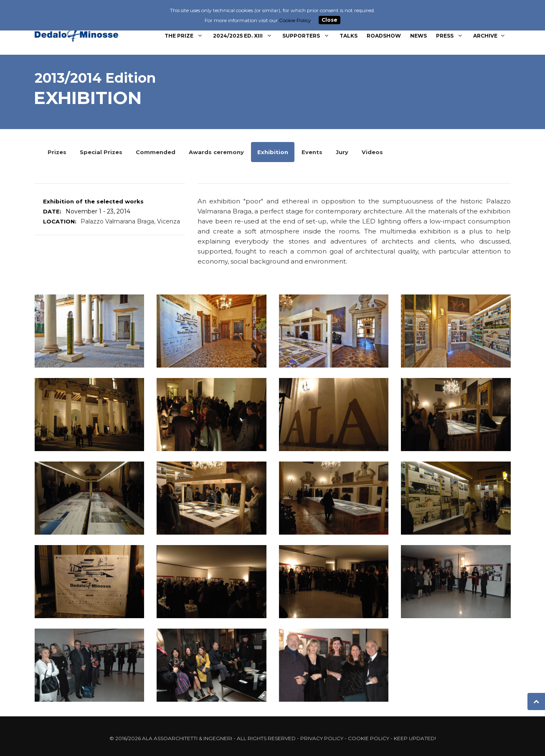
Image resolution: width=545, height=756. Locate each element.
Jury (342, 152)
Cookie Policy (369, 738)
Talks (349, 36)
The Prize (184, 36)
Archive (490, 36)
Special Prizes (101, 152)
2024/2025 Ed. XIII (243, 36)
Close (330, 20)
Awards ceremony (216, 152)
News (418, 36)
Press (450, 36)
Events (312, 152)
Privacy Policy (322, 738)
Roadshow (384, 36)
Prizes (57, 152)
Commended (156, 152)
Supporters (306, 36)
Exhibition (273, 152)
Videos (372, 152)
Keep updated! (415, 738)
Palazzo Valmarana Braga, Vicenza (130, 221)
